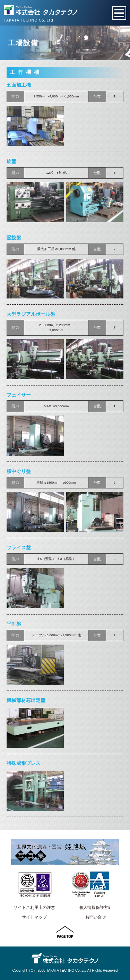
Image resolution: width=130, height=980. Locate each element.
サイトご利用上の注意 (34, 907)
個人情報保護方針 (96, 907)
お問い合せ (96, 917)
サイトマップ (34, 917)
